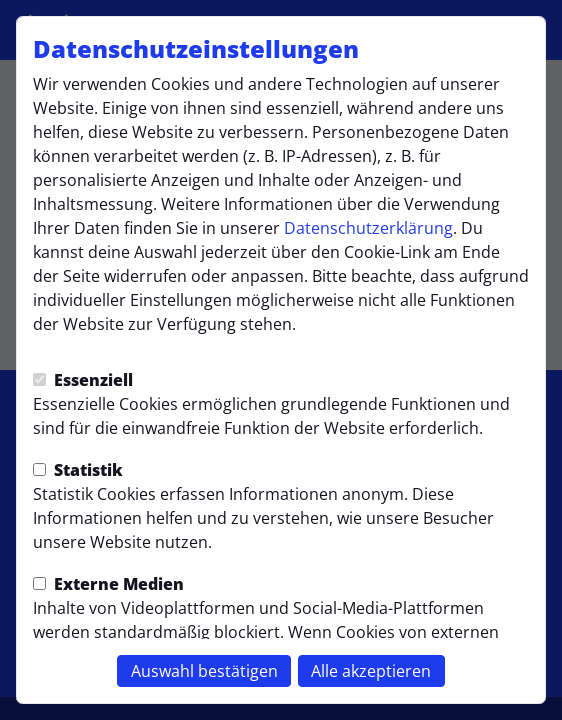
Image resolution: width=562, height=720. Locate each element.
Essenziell (83, 380)
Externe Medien (108, 584)
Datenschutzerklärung (368, 228)
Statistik (78, 470)
